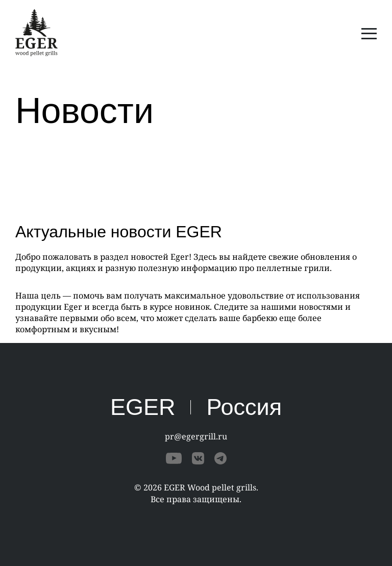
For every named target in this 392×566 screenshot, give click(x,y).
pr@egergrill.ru (196, 436)
